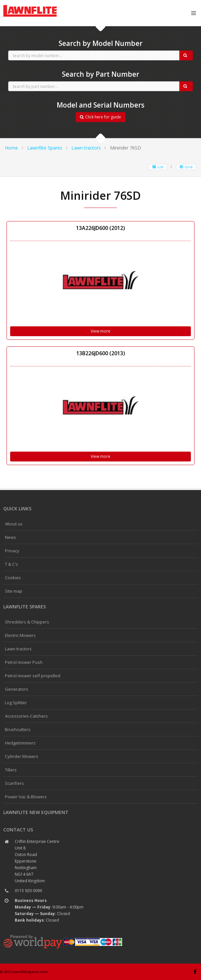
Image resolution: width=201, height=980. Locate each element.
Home (11, 148)
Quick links (17, 509)
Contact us (18, 830)
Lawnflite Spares (45, 148)
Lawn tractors (86, 148)
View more (100, 331)
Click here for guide (100, 117)
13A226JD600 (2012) (100, 228)
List (158, 167)
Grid (186, 167)
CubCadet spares (39, 5)
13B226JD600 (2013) (101, 353)
